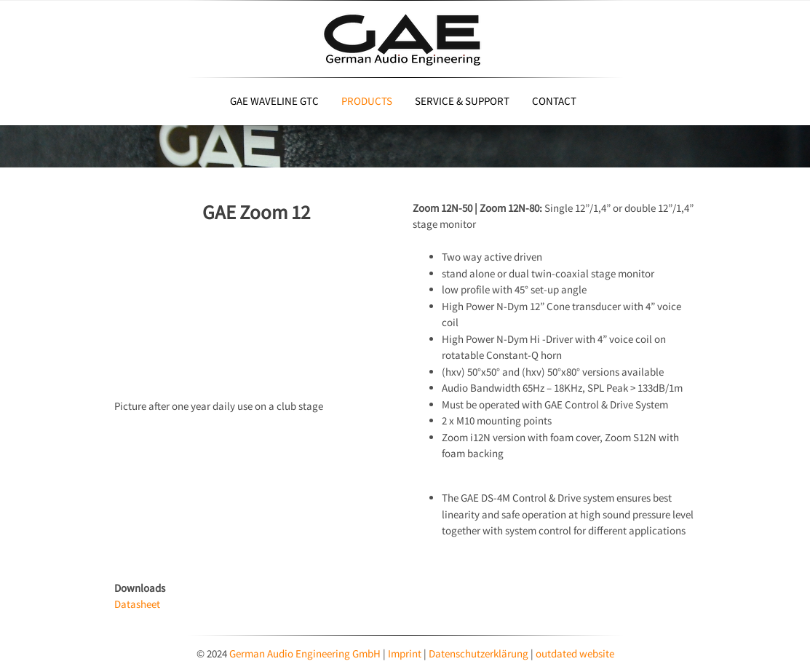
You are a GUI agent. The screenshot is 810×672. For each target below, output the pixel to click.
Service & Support (462, 101)
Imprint (406, 653)
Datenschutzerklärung (480, 653)
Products (367, 101)
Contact (554, 101)
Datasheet (137, 604)
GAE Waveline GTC (274, 101)
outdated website (575, 653)
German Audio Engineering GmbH (305, 653)
